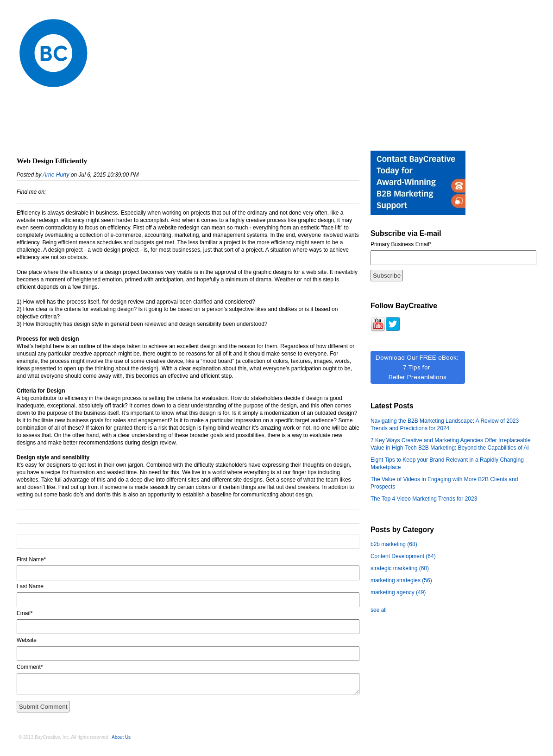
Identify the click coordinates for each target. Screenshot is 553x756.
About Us (121, 737)
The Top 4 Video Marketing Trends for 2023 (424, 499)
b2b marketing (394, 544)
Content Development (403, 556)
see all (379, 610)
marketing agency (398, 592)
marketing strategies (401, 580)
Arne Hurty (56, 175)
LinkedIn (53, 192)
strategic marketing (400, 568)
